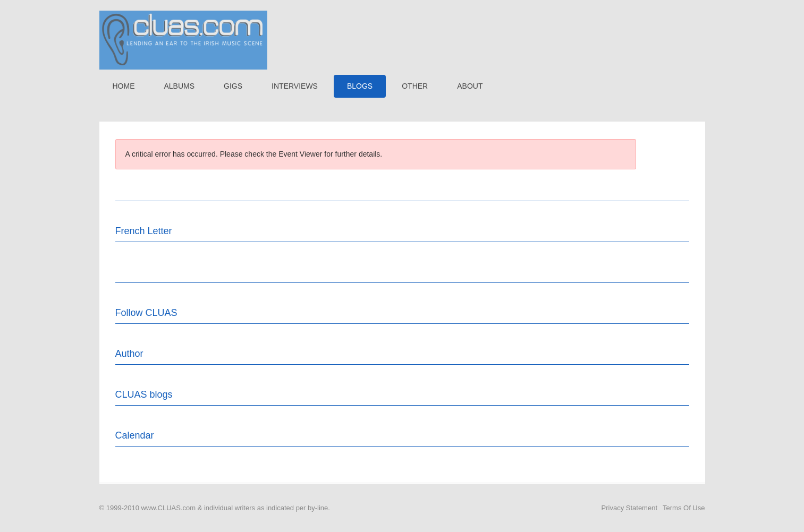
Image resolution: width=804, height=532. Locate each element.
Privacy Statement (630, 508)
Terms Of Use (684, 508)
